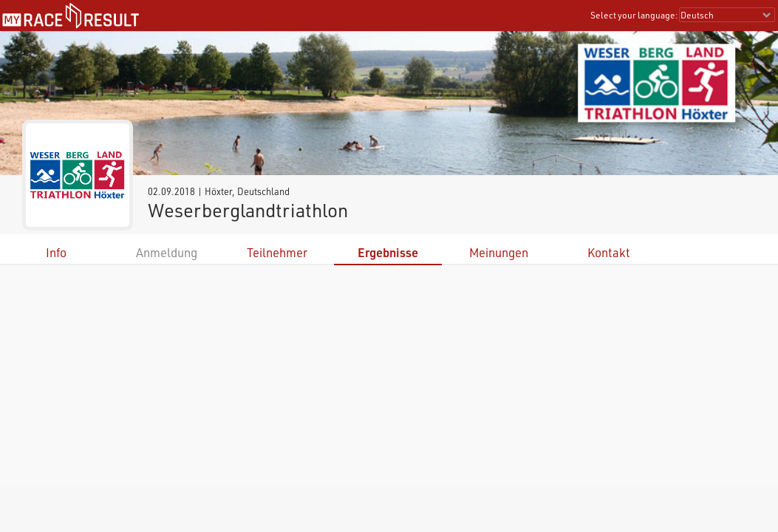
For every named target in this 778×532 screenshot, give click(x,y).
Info (56, 252)
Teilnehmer (277, 252)
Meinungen (499, 252)
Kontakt (609, 252)
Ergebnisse (388, 252)
